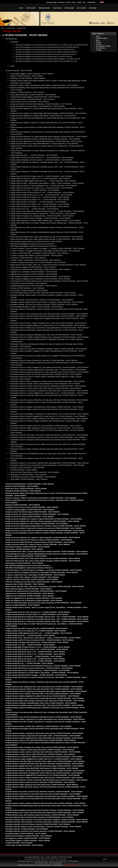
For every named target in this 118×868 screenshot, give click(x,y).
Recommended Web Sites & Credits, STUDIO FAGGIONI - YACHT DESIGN (37, 307)
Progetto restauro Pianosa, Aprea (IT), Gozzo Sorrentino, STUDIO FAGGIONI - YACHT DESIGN (40, 782)
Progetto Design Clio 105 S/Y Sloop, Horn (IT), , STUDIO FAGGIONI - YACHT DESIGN (36, 628)
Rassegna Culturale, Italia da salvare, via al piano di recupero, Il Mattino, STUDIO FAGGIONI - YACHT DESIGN (47, 820)
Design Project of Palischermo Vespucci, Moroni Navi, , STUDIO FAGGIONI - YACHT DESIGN (43, 213)
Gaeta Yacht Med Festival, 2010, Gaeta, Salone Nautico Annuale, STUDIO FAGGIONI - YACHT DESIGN (47, 237)
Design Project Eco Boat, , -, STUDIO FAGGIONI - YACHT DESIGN (34, 155)
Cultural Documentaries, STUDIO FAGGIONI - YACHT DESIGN (32, 99)
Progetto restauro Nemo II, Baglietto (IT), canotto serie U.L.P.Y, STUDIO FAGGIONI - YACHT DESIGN (43, 775)
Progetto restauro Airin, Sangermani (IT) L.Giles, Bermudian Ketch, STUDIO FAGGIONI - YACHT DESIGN (44, 687)
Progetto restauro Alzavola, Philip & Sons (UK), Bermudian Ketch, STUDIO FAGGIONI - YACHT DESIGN (44, 689)
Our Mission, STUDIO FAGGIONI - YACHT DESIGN (29, 283)
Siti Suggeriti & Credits (103, 46)
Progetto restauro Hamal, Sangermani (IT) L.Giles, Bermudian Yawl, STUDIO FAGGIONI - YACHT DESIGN (44, 738)
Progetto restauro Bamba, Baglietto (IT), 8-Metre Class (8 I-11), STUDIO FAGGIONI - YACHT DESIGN (42, 696)
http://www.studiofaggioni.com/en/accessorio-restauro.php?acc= (34, 246)
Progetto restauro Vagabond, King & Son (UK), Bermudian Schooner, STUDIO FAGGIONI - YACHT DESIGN (45, 810)
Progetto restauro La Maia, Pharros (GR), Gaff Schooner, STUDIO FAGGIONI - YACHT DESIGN (40, 754)
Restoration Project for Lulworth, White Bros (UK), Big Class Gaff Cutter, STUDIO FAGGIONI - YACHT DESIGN (49, 400)
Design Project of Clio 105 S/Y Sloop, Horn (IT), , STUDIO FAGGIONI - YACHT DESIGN (41, 176)
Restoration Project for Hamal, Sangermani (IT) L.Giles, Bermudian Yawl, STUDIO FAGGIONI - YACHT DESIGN (50, 372)
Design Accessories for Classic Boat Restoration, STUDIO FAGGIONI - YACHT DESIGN (41, 104)
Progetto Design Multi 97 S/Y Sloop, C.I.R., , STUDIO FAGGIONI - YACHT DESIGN (35, 659)
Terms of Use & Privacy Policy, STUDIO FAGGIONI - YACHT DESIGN (35, 472)
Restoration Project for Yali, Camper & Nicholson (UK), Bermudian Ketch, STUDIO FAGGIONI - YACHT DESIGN (50, 463)
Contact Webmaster (57, 865)
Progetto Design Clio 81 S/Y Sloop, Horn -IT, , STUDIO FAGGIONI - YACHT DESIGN (36, 631)
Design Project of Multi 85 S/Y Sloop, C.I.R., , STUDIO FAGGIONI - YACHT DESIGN (40, 197)
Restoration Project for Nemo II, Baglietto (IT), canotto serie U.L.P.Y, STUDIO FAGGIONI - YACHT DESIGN (48, 416)
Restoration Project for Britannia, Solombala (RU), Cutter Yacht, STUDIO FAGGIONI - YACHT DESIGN (46, 335)
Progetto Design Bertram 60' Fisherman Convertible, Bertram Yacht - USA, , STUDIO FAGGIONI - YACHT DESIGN (47, 619)
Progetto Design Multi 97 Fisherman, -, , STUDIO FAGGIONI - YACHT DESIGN (34, 656)
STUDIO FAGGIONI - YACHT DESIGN (26, 35)
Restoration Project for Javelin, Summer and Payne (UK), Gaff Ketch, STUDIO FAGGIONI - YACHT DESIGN (48, 386)
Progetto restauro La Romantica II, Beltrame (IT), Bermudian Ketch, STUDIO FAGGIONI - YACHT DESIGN (44, 757)
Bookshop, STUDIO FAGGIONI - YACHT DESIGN (28, 78)
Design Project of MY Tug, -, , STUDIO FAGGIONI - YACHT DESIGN (34, 209)
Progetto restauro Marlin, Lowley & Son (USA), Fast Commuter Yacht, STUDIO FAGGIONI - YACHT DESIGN (45, 771)
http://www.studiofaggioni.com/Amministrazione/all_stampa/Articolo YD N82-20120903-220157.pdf (45, 50)
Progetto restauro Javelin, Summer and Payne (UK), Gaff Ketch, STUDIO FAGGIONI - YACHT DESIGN (43, 752)
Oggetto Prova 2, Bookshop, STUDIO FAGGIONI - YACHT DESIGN (34, 272)
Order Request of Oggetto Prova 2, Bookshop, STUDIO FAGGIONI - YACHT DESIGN (40, 276)
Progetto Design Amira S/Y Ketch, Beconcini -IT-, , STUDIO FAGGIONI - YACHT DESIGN (38, 612)
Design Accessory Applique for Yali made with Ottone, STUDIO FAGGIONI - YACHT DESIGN (43, 116)
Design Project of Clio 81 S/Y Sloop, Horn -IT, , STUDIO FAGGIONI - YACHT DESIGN (40, 178)
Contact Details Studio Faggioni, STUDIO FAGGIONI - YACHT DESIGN (35, 97)
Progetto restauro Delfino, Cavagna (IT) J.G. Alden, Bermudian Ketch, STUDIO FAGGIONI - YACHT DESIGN (45, 719)
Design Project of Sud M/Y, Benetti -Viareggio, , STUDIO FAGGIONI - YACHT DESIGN (41, 218)
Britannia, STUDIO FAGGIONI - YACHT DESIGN (27, 92)
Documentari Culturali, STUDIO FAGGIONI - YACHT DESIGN (27, 547)
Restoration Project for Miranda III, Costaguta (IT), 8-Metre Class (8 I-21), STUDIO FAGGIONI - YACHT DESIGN (50, 414)
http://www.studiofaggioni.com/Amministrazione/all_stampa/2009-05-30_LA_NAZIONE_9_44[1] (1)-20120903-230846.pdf (52, 45)
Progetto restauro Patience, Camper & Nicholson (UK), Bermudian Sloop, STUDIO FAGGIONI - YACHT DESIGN (46, 780)
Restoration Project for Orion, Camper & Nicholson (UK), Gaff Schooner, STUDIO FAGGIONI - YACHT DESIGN (49, 419)
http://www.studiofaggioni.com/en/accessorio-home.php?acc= (33, 244)
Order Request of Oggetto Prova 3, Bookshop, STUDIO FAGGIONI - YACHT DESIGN (40, 279)
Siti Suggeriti (54, 857)
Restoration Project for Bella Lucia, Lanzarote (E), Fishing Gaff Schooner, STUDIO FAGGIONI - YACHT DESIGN (50, 328)
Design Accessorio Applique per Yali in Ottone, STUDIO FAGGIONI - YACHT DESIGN (36, 523)
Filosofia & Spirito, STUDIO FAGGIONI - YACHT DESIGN (26, 556)
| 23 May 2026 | (91, 2)
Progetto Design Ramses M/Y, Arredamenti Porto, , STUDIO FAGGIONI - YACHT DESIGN (38, 670)
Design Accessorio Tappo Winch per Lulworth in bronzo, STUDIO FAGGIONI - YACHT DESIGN (40, 542)
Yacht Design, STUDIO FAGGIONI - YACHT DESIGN (29, 479)
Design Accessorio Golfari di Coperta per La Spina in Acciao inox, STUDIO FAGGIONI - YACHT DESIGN (44, 528)
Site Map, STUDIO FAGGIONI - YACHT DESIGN (27, 468)
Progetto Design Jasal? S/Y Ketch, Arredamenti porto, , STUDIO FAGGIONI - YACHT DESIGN (39, 640)
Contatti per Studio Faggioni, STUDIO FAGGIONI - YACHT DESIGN (30, 510)
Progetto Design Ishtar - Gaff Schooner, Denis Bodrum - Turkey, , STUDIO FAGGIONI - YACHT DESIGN (43, 638)
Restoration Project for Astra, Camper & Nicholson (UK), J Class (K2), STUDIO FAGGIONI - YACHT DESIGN (48, 323)
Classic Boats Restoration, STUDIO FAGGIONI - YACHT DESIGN (33, 95)
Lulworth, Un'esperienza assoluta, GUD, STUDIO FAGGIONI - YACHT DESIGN (38, 262)
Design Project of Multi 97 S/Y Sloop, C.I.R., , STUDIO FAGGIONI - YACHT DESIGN (40, 204)
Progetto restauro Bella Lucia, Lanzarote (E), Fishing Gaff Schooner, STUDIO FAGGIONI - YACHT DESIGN (45, 698)
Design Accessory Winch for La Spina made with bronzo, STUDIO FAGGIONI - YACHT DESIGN (44, 144)
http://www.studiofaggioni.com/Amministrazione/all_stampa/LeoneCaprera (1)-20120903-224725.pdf (46, 54)
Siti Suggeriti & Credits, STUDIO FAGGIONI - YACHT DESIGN (28, 838)
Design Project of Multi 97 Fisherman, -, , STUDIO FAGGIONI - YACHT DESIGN (38, 202)
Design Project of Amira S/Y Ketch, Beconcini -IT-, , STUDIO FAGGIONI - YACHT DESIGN (42, 158)
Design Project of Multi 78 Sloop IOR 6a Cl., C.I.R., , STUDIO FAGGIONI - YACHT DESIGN (42, 192)
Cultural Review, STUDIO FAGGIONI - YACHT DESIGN (30, 102)
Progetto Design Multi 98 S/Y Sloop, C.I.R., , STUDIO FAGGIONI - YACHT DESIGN (35, 661)
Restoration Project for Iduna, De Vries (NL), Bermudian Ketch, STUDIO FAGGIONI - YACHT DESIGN (46, 374)
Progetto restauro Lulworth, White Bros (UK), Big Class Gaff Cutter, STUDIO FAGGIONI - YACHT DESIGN (44, 764)
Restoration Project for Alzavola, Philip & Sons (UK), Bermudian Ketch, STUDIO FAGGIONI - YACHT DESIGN (49, 316)
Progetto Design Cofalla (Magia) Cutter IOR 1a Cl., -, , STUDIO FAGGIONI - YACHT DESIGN (39, 633)
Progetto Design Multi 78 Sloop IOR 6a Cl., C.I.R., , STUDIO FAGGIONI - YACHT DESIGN (38, 647)
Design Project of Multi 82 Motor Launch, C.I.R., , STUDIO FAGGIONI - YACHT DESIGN (41, 195)
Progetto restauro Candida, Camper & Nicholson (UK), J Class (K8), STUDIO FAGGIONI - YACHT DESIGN (44, 705)
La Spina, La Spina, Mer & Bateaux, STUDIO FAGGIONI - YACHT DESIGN (36, 255)
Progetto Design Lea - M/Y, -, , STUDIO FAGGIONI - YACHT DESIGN (30, 645)
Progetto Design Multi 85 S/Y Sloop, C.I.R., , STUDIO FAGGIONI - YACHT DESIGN (35, 652)
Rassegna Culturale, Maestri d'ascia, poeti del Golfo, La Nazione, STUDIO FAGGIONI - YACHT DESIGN (47, 302)
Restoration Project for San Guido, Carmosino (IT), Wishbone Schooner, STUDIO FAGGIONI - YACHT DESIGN (49, 435)
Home (3, 28)
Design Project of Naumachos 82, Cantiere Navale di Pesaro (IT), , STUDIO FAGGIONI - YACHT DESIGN (47, 211)
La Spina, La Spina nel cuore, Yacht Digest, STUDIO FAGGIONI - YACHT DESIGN (39, 253)
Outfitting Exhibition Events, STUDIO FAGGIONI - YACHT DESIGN (34, 286)
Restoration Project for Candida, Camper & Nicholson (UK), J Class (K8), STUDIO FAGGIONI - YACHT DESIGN (50, 337)
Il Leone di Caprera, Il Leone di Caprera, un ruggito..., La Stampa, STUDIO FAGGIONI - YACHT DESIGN (47, 248)
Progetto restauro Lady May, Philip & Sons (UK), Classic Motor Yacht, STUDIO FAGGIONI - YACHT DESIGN (45, 761)
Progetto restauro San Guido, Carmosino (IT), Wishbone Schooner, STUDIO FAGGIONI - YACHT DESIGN (44, 792)
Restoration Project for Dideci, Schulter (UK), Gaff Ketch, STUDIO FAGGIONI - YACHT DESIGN (44, 360)
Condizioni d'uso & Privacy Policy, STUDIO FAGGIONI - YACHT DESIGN (32, 507)
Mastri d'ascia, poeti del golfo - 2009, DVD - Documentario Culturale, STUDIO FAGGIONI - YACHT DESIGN (45, 586)
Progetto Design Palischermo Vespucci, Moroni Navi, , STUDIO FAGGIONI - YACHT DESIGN (39, 668)
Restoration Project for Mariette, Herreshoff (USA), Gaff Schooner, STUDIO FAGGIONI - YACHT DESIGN (47, 407)
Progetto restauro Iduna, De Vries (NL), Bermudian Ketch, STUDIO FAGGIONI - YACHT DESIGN (41, 740)
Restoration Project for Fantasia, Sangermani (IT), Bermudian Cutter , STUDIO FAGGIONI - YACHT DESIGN (48, 370)
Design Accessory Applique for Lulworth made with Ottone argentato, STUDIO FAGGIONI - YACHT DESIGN (48, 113)
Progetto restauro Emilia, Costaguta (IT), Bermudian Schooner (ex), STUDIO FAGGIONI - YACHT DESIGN (44, 733)
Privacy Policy (101, 48)
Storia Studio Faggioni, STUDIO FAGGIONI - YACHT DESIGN (28, 841)
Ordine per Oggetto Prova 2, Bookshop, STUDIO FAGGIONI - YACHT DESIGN (34, 598)
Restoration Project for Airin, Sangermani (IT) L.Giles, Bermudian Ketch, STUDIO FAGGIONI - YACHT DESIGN (49, 314)
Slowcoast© (62, 2)
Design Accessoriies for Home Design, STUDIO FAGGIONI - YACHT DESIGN (38, 106)
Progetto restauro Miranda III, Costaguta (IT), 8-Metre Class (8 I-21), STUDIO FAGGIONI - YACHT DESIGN (44, 773)
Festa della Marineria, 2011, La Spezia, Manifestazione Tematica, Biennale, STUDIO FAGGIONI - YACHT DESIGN (47, 554)
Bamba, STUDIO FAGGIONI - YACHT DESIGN (27, 76)
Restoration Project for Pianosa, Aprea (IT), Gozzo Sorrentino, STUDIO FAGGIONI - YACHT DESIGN (46, 426)
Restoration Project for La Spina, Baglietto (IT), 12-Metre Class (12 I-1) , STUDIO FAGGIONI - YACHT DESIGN (49, 393)
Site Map (99, 50)
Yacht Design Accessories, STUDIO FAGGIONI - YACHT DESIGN (33, 477)
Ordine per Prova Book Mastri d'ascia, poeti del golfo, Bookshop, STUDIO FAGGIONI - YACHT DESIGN (44, 603)
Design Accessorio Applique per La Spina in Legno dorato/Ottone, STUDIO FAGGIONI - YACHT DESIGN (44, 519)
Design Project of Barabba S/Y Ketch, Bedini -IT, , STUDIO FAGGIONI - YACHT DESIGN (41, 160)
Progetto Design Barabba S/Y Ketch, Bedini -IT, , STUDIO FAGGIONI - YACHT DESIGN (37, 614)
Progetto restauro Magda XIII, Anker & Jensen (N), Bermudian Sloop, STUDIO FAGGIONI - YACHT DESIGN (45, 766)
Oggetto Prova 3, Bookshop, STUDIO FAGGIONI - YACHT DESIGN (34, 274)
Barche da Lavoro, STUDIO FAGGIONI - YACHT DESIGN (26, 488)
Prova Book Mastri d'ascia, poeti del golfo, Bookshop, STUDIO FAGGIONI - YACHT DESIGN (43, 293)
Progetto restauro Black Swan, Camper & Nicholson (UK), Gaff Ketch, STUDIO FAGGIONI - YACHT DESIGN (45, 701)
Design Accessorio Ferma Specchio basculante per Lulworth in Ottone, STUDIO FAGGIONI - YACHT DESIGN (46, 526)
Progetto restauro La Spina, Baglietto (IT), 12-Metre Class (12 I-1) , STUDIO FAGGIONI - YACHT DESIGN (44, 759)
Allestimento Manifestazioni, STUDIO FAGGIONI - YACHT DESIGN (30, 484)
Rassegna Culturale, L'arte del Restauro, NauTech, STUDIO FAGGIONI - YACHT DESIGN (42, 300)
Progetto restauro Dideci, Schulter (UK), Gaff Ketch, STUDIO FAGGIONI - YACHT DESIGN (38, 726)
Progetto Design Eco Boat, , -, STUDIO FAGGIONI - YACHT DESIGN (30, 635)
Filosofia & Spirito (102, 38)
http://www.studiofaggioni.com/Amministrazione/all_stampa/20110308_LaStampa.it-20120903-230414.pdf (47, 47)
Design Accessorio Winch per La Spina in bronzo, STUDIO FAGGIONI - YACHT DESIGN (38, 544)
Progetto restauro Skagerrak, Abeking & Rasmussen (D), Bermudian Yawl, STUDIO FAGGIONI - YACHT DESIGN (47, 796)
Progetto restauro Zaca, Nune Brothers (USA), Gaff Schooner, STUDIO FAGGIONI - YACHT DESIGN (42, 815)
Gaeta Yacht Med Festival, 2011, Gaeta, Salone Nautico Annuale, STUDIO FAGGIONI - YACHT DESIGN (47, 239)
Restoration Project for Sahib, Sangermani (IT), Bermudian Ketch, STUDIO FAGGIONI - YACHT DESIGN (47, 428)
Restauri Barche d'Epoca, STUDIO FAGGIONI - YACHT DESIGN (29, 836)
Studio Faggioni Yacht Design (32, 857)
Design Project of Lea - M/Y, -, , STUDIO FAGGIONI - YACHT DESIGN (35, 190)
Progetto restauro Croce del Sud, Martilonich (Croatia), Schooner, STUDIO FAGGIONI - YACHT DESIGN (44, 717)
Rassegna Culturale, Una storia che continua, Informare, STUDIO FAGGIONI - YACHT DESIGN (44, 304)
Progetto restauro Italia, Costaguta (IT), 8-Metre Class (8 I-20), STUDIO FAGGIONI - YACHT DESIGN (42, 747)
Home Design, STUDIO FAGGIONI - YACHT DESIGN (24, 563)
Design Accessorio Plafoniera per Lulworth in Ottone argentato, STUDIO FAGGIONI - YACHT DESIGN (43, 537)
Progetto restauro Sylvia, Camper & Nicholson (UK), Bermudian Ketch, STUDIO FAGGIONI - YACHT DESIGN (45, 803)
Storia (98, 36)
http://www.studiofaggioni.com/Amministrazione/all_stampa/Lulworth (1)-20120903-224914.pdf (44, 56)
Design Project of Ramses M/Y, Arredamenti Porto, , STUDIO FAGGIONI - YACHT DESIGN (42, 216)
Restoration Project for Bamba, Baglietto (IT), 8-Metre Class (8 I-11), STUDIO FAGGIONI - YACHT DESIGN (48, 325)
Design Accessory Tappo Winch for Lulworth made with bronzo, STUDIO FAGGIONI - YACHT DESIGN (46, 141)
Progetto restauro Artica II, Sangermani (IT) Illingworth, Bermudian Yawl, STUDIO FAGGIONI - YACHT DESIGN (46, 691)
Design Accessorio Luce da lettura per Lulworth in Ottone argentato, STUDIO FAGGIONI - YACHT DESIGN (45, 531)
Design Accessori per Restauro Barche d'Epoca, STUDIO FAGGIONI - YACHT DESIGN (37, 514)
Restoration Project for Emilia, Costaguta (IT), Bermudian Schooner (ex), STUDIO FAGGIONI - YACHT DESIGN (50, 367)
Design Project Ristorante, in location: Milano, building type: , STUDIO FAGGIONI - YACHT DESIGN (46, 221)
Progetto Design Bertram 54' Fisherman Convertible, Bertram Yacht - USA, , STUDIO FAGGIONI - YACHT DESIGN (47, 617)
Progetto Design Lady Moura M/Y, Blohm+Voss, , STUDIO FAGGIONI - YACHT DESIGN (37, 642)
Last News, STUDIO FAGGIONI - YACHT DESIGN (28, 258)
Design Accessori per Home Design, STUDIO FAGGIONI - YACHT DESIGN (32, 512)
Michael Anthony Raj (30, 865)
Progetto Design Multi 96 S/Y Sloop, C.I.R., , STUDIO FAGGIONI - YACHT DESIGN (35, 654)
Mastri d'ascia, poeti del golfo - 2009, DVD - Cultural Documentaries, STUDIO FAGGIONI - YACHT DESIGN (48, 265)
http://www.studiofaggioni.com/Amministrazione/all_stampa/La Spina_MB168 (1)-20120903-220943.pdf (46, 52)
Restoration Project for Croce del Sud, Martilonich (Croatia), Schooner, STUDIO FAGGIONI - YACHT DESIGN (49, 349)
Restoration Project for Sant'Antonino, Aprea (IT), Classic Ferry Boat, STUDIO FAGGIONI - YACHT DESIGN (48, 437)
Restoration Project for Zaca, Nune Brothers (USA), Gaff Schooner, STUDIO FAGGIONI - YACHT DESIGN (48, 465)
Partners (69, 2)
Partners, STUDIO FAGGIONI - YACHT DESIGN (27, 288)
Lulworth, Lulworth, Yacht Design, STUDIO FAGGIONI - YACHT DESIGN (36, 260)
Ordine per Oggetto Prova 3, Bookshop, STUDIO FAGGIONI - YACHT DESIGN (34, 600)
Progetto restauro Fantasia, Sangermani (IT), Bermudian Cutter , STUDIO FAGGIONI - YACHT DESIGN (43, 736)
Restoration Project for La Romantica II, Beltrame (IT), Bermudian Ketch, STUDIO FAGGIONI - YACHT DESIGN (49, 391)
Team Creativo (11, 28)
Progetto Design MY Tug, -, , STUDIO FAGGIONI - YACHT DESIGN (29, 663)
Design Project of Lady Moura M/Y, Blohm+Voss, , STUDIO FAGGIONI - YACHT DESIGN (42, 188)
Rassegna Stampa (52, 2)
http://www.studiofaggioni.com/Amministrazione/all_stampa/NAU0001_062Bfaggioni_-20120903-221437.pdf (48, 59)
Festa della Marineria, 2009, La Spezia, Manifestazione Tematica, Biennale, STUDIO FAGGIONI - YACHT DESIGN (47, 551)
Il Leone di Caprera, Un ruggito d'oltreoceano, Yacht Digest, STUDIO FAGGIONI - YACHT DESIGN (45, 251)
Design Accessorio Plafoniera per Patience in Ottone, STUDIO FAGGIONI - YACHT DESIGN (39, 540)
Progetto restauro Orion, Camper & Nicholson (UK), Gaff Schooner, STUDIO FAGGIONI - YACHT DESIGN (44, 778)
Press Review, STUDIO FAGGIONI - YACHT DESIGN (29, 290)
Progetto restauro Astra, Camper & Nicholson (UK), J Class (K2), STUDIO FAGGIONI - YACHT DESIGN (43, 694)
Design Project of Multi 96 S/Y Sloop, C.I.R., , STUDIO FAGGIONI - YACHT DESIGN (40, 200)
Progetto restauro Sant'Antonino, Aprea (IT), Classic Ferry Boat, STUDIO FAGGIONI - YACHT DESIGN (43, 794)
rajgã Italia (47, 865)
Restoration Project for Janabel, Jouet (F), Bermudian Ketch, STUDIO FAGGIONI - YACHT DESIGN (45, 384)
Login (12, 66)
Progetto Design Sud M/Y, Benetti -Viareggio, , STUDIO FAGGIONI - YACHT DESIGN (36, 675)
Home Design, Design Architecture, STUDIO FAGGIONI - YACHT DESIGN (36, 241)
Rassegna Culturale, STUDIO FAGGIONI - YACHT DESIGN (27, 829)
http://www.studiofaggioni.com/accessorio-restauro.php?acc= (29, 568)
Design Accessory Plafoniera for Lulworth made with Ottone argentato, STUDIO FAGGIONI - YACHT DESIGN (49, 137)
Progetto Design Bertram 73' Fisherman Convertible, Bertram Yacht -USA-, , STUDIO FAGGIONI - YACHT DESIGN (47, 621)
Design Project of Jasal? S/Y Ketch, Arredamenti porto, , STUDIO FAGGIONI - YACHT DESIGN (44, 186)
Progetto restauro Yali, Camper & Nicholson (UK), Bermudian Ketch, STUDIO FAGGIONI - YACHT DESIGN (44, 813)
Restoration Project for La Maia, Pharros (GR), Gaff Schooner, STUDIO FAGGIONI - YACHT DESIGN (46, 388)
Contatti (79, 2)
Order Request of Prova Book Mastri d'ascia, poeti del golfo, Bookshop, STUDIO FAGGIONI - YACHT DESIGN (49, 281)
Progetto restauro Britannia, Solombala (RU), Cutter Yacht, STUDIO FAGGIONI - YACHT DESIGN (41, 703)
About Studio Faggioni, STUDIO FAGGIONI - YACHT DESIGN (32, 74)
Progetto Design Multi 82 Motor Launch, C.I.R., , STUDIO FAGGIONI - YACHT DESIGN (37, 649)
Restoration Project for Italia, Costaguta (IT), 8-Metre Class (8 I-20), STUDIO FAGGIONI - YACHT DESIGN (48, 381)
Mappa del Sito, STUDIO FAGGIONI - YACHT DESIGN (25, 584)
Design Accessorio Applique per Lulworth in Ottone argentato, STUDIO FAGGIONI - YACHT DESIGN (42, 521)
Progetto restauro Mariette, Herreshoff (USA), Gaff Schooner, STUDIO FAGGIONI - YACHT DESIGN (42, 768)
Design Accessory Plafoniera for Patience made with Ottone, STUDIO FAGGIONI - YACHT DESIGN (45, 139)
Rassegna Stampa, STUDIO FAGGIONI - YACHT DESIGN (26, 833)
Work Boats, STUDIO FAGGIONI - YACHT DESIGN (28, 475)
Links (84, 2)
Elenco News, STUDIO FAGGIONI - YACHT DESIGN (24, 549)
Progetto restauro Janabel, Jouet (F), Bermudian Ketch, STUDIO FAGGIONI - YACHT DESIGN (40, 750)
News (74, 2)
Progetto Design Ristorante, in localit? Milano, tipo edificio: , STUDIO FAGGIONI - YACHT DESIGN (42, 673)
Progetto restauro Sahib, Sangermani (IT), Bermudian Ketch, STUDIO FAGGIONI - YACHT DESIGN (42, 785)
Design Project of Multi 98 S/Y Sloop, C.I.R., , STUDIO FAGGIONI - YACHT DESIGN (40, 206)
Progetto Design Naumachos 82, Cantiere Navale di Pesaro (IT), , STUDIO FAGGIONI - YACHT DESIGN (43, 666)
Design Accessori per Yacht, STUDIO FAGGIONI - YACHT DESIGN (30, 517)
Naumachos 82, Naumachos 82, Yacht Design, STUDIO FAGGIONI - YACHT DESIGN (40, 269)
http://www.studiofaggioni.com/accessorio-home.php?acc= (28, 565)
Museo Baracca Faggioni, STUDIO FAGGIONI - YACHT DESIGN (33, 267)
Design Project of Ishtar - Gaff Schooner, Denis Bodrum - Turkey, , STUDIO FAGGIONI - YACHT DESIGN (47, 183)
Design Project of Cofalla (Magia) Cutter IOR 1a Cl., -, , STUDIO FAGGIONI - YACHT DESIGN (43, 181)
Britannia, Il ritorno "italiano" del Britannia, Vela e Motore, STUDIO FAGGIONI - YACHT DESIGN (44, 85)
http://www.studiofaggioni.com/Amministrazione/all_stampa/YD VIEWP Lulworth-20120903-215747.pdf (46, 61)
